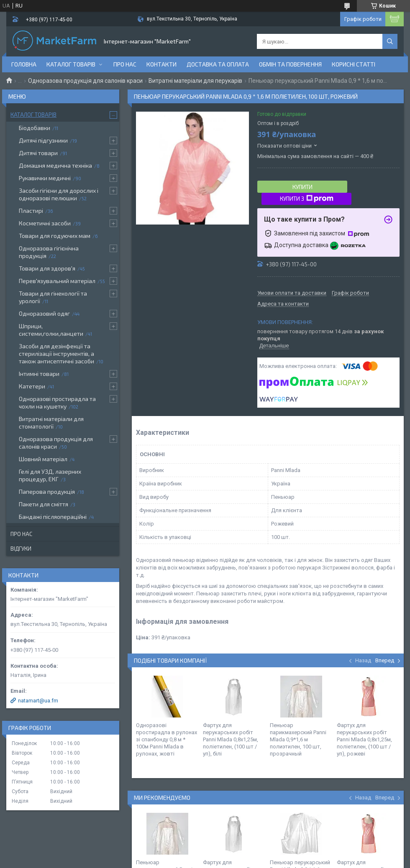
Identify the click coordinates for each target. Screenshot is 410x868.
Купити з (307, 199)
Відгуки (21, 549)
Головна (24, 64)
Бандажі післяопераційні (53, 517)
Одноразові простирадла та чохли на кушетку (57, 402)
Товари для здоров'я (47, 268)
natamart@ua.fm (38, 701)
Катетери (32, 386)
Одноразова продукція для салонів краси (85, 81)
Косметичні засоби (45, 223)
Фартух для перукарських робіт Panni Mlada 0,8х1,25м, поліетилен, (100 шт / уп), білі (231, 739)
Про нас (125, 64)
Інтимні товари (39, 374)
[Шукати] (390, 41)
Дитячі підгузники (43, 140)
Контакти (161, 64)
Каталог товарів (71, 64)
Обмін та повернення (290, 64)
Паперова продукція (47, 491)
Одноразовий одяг (44, 313)
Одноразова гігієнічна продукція (49, 252)
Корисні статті (354, 64)
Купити (302, 187)
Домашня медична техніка (55, 165)
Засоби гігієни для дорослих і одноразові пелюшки (59, 194)
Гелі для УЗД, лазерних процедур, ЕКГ (50, 475)
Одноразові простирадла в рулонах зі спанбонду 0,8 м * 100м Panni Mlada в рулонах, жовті (167, 739)
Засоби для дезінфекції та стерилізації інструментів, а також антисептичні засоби (56, 354)
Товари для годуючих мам (55, 236)
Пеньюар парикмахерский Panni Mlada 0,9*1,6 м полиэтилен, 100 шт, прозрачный (298, 739)
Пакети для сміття (44, 504)
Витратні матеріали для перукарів (195, 81)
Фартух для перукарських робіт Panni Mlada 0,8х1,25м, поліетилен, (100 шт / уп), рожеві (364, 739)
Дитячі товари (38, 153)
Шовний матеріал (43, 459)
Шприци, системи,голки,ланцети (51, 330)
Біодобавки (35, 128)
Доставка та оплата (218, 64)
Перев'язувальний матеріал (57, 281)
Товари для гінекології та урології (53, 297)
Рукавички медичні (45, 178)
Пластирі (31, 211)
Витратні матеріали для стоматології (51, 423)
